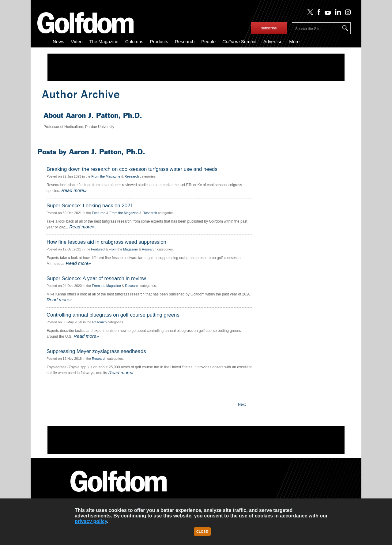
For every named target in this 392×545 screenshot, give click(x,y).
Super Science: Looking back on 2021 (90, 206)
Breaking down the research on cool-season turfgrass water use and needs (132, 169)
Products (159, 41)
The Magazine (104, 41)
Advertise (273, 41)
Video (77, 41)
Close (202, 532)
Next (242, 404)
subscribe (269, 28)
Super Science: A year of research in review (96, 279)
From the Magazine (106, 176)
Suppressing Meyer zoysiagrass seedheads (96, 351)
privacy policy (91, 521)
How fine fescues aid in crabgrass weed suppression (106, 242)
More (294, 41)
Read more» (73, 190)
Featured (99, 213)
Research (185, 41)
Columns (134, 41)
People (208, 41)
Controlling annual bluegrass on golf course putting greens (113, 315)
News (58, 41)
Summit (239, 41)
